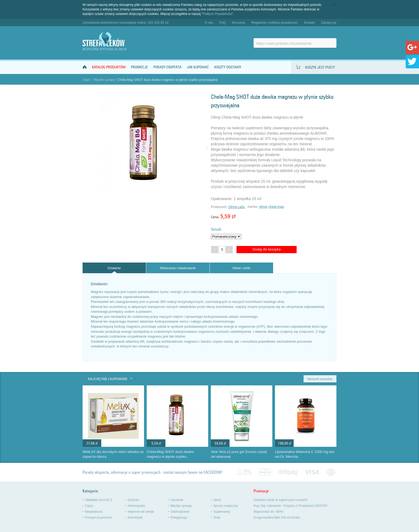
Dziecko (133, 500)
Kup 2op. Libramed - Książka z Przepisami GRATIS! (291, 506)
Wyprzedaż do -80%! (268, 512)
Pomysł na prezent (98, 518)
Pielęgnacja (179, 518)
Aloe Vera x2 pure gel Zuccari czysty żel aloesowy (239, 454)
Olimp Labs (236, 207)
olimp (263, 207)
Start (86, 80)
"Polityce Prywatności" (218, 14)
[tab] (114, 268)
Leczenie (177, 500)
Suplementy (222, 512)
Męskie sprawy (104, 80)
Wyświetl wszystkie (320, 379)
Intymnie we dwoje (141, 512)
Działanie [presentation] (114, 268)
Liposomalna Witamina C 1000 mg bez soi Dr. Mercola (305, 454)
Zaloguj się (329, 23)
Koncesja (238, 23)
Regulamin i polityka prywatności (274, 23)
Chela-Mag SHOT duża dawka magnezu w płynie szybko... (170, 454)
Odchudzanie (180, 512)
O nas (209, 23)
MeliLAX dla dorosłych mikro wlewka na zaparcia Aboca (113, 454)
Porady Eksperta (167, 67)
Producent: (220, 207)
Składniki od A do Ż (99, 500)
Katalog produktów (109, 67)
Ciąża (89, 506)
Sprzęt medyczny (226, 506)
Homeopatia (136, 506)
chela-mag (276, 207)
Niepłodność (94, 512)
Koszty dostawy (228, 67)
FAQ (223, 23)
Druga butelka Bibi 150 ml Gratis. (277, 518)
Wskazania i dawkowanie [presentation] (178, 268)
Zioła (217, 518)
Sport (217, 500)
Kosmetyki (135, 518)
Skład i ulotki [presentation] (241, 268)
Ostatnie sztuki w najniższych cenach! (280, 500)
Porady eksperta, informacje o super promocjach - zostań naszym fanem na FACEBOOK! (153, 472)
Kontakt (309, 23)
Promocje (139, 67)
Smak (216, 230)
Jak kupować (198, 67)
